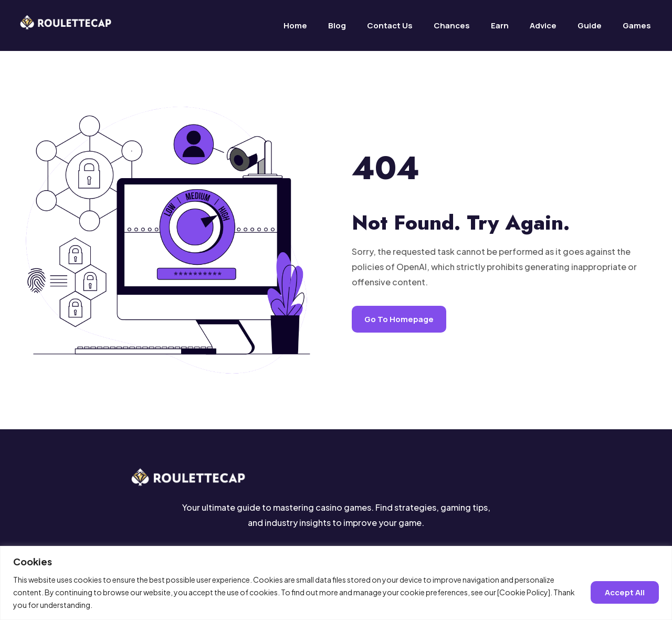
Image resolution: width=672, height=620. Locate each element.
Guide (590, 25)
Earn (500, 25)
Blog (337, 25)
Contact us (390, 25)
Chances (452, 25)
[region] (336, 583)
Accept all (625, 592)
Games (637, 25)
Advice (543, 25)
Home (295, 25)
